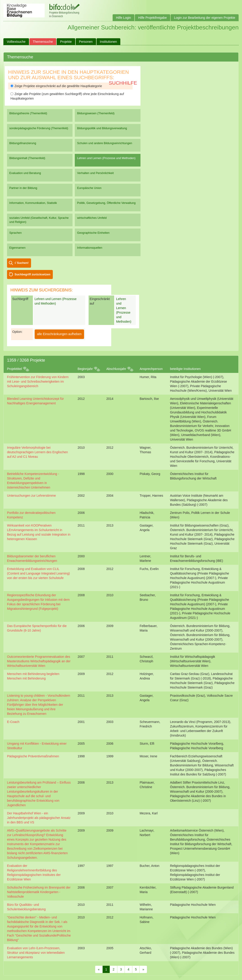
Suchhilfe (123, 83)
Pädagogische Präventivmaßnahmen (33, 756)
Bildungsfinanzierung (23, 143)
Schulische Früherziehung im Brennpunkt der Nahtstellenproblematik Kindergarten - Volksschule (39, 892)
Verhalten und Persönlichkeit (95, 173)
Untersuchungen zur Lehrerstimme (31, 496)
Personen (86, 42)
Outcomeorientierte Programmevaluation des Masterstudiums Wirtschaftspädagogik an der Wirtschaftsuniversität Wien (39, 661)
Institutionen (109, 42)
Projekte (66, 42)
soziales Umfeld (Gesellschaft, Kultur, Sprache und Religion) (39, 220)
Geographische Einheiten (93, 233)
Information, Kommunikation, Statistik (33, 203)
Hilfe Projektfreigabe (152, 18)
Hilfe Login (123, 18)
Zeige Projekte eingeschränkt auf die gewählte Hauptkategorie (56, 86)
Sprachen (16, 233)
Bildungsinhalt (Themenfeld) (27, 158)
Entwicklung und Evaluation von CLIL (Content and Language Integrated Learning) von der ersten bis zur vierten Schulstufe (38, 573)
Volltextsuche (16, 42)
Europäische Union (89, 188)
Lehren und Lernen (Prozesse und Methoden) (106, 158)
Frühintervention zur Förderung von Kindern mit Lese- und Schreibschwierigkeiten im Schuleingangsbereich (38, 382)
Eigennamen (17, 248)
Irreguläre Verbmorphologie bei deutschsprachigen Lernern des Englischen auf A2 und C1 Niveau (38, 452)
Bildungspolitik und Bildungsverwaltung (102, 128)
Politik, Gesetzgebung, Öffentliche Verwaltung (106, 203)
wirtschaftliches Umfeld (92, 218)
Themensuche (43, 42)
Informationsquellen (90, 248)
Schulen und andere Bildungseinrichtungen (105, 143)
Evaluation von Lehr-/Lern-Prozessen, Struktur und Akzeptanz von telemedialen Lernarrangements (36, 953)
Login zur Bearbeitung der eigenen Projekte (205, 18)
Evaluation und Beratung (25, 173)
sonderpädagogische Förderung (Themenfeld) (39, 128)
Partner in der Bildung (23, 188)
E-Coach (13, 722)
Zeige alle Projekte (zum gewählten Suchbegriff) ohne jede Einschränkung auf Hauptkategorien (67, 96)
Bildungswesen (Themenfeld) (96, 113)
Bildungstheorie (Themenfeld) (28, 113)
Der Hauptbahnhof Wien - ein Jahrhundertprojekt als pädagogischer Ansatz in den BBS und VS (39, 818)
